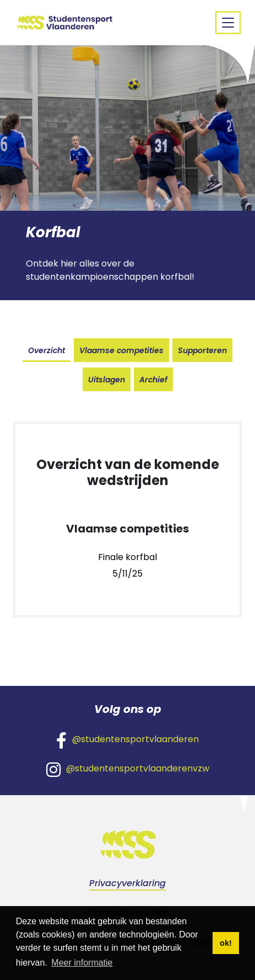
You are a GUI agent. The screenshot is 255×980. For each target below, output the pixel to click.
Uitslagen (107, 380)
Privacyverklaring (127, 883)
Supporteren (202, 350)
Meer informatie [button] (82, 963)
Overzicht (47, 350)
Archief (153, 380)
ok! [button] (226, 943)
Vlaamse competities (121, 350)
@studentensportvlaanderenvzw (128, 769)
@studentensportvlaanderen (127, 740)
